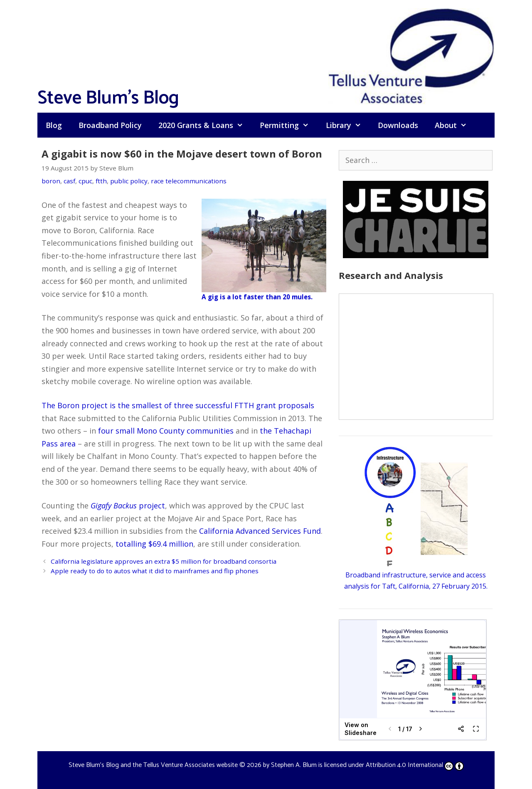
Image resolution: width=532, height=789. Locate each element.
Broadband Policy (110, 125)
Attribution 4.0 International (415, 765)
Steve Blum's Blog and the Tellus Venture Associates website (153, 765)
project (128, 505)
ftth (101, 181)
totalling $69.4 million (154, 544)
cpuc (85, 181)
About (455, 125)
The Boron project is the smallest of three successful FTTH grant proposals (178, 405)
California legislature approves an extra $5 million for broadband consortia (164, 561)
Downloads (398, 125)
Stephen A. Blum (294, 765)
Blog (54, 125)
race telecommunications (189, 181)
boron (51, 181)
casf (69, 181)
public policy (129, 181)
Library (348, 125)
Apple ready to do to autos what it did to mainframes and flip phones (155, 571)
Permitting (288, 125)
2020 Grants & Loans (205, 125)
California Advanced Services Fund (260, 531)
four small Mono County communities (166, 431)
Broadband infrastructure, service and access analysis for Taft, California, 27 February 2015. (416, 575)
